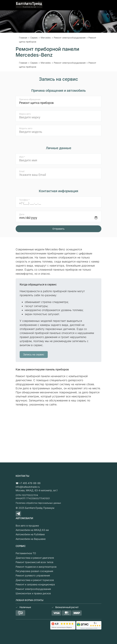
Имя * (22, 157)
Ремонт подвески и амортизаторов (36, 567)
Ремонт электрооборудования (33, 589)
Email (22, 171)
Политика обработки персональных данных (38, 503)
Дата (22, 214)
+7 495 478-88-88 (30, 483)
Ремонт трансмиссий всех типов (34, 562)
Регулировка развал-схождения (34, 571)
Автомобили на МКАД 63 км (32, 530)
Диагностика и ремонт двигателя (35, 558)
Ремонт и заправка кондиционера (35, 584)
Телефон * (24, 200)
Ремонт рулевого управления (33, 575)
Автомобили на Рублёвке (30, 534)
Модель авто (26, 128)
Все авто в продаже (27, 526)
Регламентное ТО (26, 553)
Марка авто (25, 114)
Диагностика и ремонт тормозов (35, 580)
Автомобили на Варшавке (31, 539)
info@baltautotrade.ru (28, 487)
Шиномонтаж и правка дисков (33, 593)
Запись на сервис (34, 354)
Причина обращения (30, 99)
